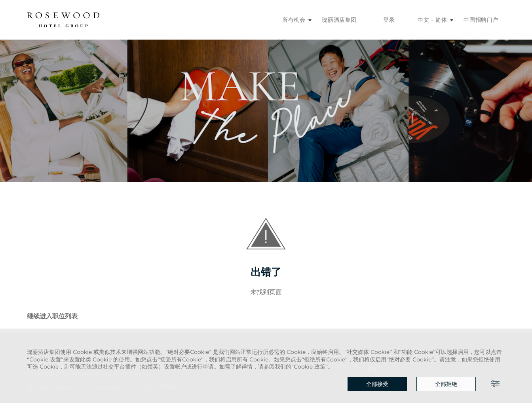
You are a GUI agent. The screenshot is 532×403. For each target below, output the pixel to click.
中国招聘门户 (481, 20)
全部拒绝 (446, 384)
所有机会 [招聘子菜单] (294, 20)
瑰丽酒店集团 (339, 20)
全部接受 (377, 384)
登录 (389, 20)
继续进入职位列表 (52, 316)
